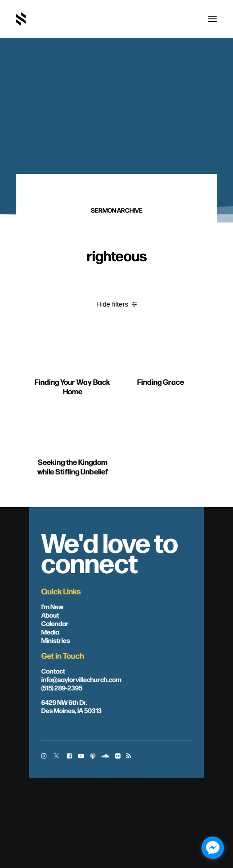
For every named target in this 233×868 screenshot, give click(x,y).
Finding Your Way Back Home (72, 403)
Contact (53, 671)
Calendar (55, 623)
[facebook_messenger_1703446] (213, 848)
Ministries (56, 640)
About (50, 615)
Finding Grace (161, 411)
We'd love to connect (110, 552)
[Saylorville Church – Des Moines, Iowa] (21, 19)
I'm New (53, 606)
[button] (212, 19)
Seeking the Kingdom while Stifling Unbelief (73, 510)
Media (50, 632)
